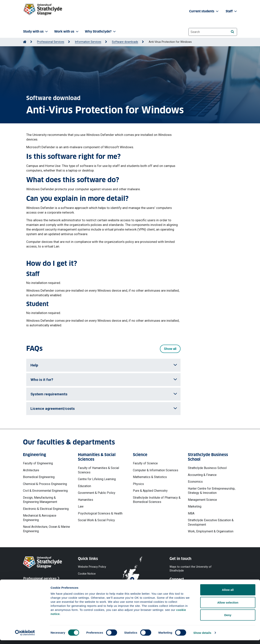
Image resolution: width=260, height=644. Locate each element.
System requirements (104, 394)
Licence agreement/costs (104, 409)
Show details (202, 636)
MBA (191, 513)
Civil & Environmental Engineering (45, 491)
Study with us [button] (36, 32)
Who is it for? (104, 380)
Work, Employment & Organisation (211, 531)
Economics (195, 482)
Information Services (88, 42)
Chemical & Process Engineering (45, 484)
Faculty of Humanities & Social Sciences (98, 470)
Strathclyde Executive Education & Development (211, 522)
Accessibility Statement (93, 580)
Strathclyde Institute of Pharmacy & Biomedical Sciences (157, 500)
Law (81, 506)
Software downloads (125, 42)
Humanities (86, 500)
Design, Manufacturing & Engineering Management (40, 500)
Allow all (228, 593)
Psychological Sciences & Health (100, 513)
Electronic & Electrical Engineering (46, 509)
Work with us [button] (67, 32)
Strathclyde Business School (207, 468)
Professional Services (51, 42)
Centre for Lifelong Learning (97, 479)
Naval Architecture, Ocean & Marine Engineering (46, 529)
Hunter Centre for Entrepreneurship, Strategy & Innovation (212, 491)
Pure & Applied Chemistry (150, 491)
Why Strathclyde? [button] (101, 32)
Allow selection (228, 606)
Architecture (31, 470)
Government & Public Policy (97, 493)
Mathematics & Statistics (150, 477)
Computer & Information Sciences (156, 470)
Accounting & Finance (202, 475)
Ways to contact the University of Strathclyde (191, 569)
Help (104, 365)
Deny (228, 619)
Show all (170, 349)
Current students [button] (204, 11)
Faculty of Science (145, 463)
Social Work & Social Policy (96, 520)
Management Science (202, 500)
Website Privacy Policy (92, 567)
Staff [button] (232, 11)
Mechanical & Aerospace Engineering (40, 518)
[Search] (232, 32)
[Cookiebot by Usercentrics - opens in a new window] (25, 636)
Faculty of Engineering (38, 463)
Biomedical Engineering (39, 477)
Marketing (195, 506)
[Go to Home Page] (25, 42)
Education (84, 486)
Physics (138, 484)
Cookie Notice (87, 574)
